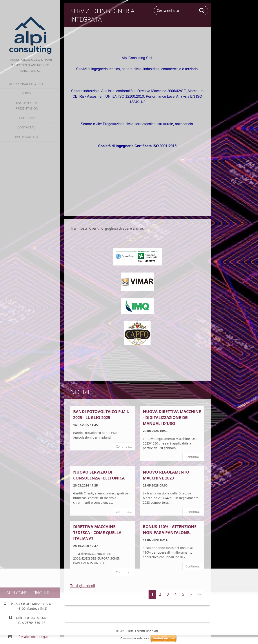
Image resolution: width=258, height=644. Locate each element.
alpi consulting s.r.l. (27, 84)
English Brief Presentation (27, 105)
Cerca (202, 11)
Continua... (124, 446)
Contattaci (27, 127)
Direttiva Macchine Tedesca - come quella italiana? (97, 532)
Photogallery (27, 137)
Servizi (27, 93)
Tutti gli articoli (83, 586)
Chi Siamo (27, 118)
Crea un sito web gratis (135, 638)
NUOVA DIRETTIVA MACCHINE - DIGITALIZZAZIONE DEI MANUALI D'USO (172, 417)
